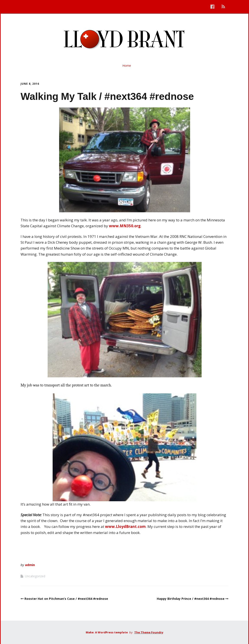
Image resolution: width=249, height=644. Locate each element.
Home (127, 66)
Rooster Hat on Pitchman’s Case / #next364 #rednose (66, 599)
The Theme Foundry (149, 632)
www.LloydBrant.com (125, 526)
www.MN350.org (125, 226)
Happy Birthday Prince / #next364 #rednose (191, 599)
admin (30, 565)
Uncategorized (35, 576)
